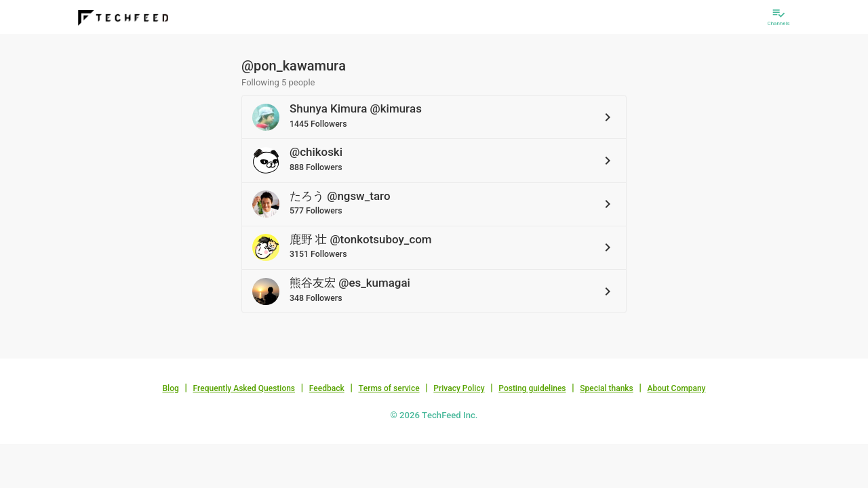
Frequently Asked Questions (244, 388)
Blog (171, 388)
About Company (676, 388)
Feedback (327, 388)
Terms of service (389, 388)
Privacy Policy (459, 388)
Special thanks (607, 388)
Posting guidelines (532, 388)
